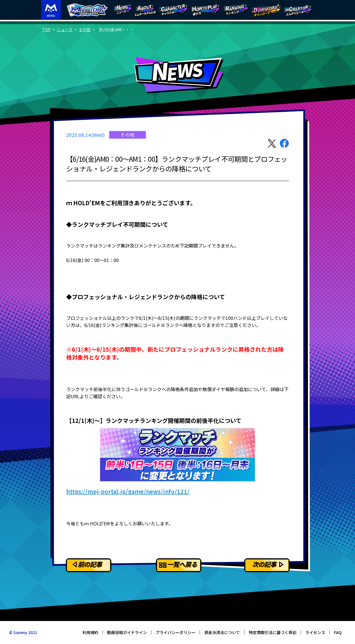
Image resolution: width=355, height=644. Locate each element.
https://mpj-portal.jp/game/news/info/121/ (128, 491)
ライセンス (315, 632)
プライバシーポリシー (176, 632)
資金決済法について (222, 632)
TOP (46, 30)
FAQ (338, 632)
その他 (85, 30)
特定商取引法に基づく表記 (273, 632)
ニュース (65, 30)
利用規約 (90, 632)
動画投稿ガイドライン (127, 632)
